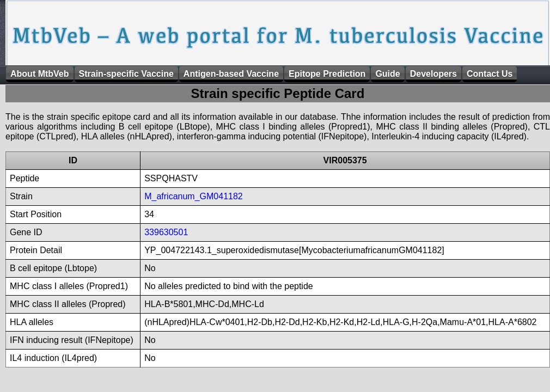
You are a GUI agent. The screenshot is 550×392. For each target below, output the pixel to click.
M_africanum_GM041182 (194, 196)
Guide (387, 74)
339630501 (166, 232)
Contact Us (490, 74)
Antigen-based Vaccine (231, 74)
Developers (433, 74)
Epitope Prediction (327, 74)
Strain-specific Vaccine (126, 74)
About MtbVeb (40, 74)
